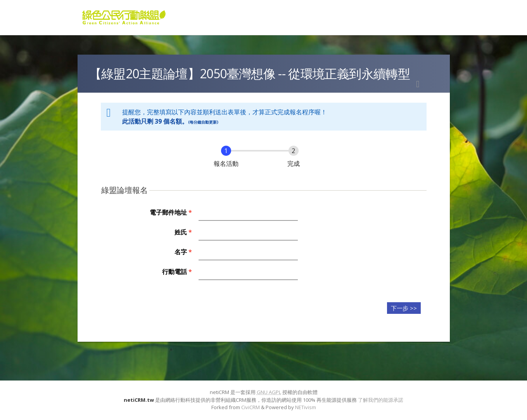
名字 (183, 252)
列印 (418, 84)
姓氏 (183, 232)
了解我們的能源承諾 (381, 400)
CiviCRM (251, 407)
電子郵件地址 (171, 212)
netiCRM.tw (139, 400)
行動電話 (177, 272)
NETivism (306, 407)
